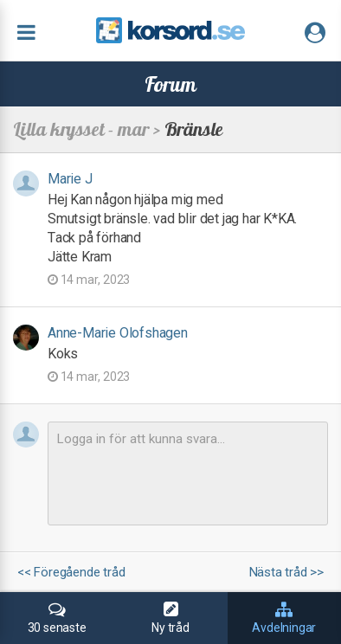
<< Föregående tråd (71, 573)
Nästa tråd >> (286, 573)
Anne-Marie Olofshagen (118, 333)
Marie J (70, 179)
